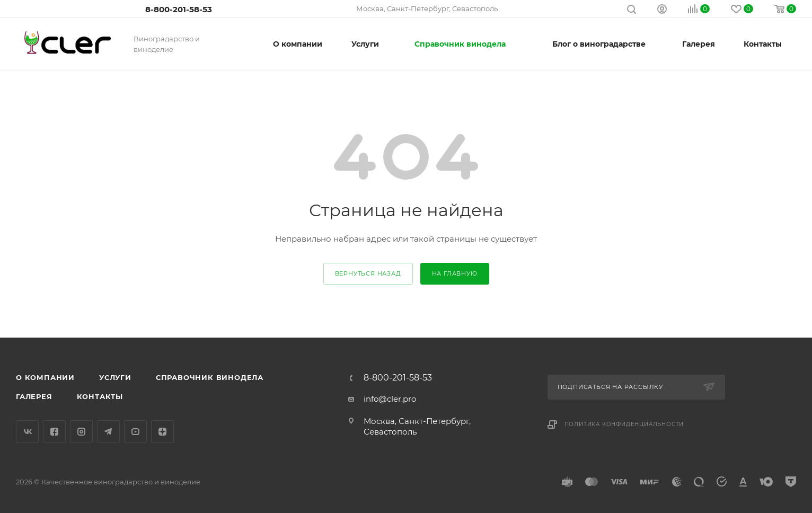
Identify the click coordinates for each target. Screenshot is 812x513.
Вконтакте (27, 432)
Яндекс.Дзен (162, 432)
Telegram (108, 432)
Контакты (100, 396)
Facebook (54, 432)
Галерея (34, 396)
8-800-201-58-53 (179, 9)
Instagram (81, 432)
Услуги (115, 377)
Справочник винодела (210, 377)
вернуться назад (368, 273)
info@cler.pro (390, 399)
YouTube (135, 432)
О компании (45, 377)
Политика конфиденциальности (624, 424)
